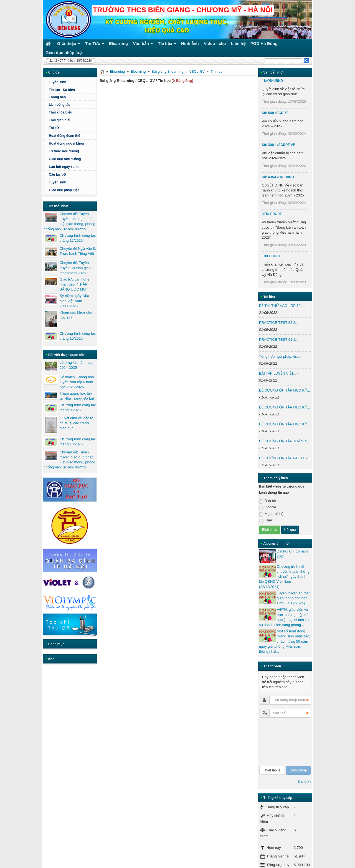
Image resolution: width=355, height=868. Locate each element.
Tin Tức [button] (95, 45)
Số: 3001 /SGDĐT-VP (279, 145)
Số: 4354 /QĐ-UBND (278, 177)
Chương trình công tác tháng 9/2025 (78, 407)
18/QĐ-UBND (272, 81)
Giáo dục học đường (65, 159)
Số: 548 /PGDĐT (275, 113)
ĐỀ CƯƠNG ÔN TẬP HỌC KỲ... (285, 390)
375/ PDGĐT (272, 214)
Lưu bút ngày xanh (64, 167)
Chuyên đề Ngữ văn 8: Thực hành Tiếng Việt (78, 251)
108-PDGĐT (271, 256)
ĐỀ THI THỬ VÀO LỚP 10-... (282, 306)
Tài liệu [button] (167, 45)
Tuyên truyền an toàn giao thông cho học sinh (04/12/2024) (294, 598)
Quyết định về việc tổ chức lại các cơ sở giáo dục (77, 423)
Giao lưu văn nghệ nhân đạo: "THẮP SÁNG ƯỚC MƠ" (74, 284)
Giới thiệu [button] (69, 45)
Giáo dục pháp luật (64, 190)
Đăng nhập (298, 770)
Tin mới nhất (58, 206)
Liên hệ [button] (238, 43)
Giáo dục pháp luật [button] (64, 53)
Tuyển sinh (58, 82)
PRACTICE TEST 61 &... (279, 340)
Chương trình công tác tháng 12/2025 (78, 238)
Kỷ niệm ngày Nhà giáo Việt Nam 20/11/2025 (74, 301)
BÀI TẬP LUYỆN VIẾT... (278, 373)
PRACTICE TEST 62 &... (279, 323)
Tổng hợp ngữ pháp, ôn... (280, 356)
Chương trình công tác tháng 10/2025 (78, 336)
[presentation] (282, 742)
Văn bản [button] (143, 45)
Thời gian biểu (60, 120)
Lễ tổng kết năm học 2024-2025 (76, 365)
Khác (266, 520)
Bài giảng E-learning (168, 71)
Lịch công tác (59, 105)
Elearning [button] (118, 43)
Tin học (216, 71)
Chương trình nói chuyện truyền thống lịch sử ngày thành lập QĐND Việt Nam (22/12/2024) (284, 577)
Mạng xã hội (272, 514)
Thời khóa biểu (61, 112)
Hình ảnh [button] (190, 43)
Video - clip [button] (215, 43)
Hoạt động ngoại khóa (66, 143)
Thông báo (57, 97)
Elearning (118, 71)
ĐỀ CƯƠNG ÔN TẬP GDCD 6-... (285, 458)
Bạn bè (267, 501)
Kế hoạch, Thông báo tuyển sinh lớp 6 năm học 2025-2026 (77, 382)
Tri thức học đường (64, 151)
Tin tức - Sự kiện (62, 90)
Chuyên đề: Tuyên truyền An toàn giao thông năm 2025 (75, 268)
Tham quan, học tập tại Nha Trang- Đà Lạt (77, 396)
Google (268, 507)
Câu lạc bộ (57, 175)
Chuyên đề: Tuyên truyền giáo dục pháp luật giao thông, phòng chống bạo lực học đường (69, 221)
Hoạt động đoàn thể (64, 136)
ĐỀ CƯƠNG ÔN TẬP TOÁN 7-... (285, 441)
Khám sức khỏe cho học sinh (76, 315)
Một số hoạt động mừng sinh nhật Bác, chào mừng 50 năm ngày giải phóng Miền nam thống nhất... (285, 641)
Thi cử (54, 128)
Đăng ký (305, 781)
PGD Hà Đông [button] (264, 43)
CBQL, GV (197, 71)
